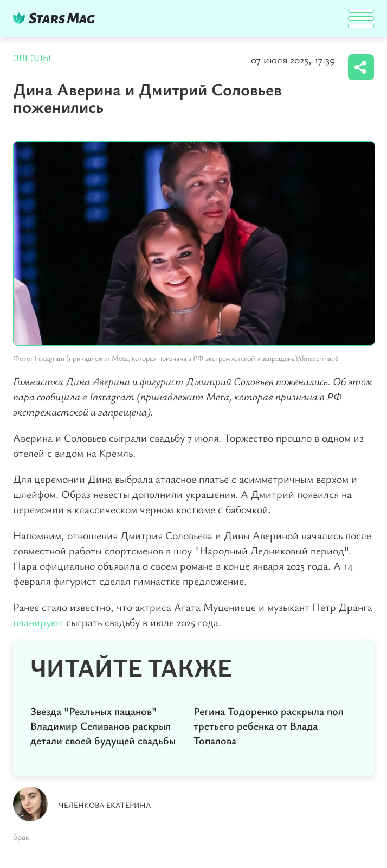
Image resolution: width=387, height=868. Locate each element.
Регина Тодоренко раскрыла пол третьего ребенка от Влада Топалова (269, 726)
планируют (38, 622)
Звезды (32, 58)
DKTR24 (56, 18)
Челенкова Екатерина (105, 805)
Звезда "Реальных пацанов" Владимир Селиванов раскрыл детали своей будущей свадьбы (103, 726)
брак (21, 837)
